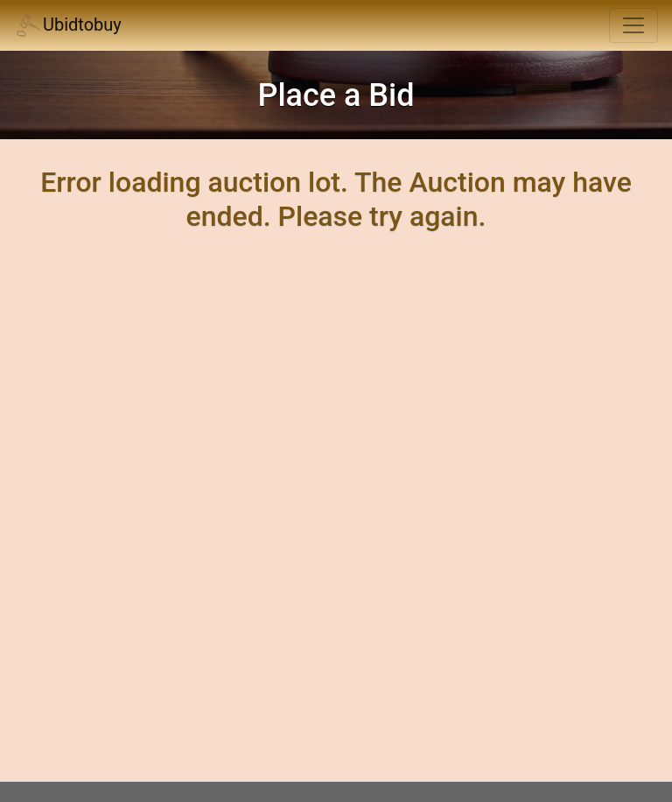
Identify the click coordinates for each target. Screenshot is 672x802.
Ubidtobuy (68, 26)
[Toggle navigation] (633, 25)
